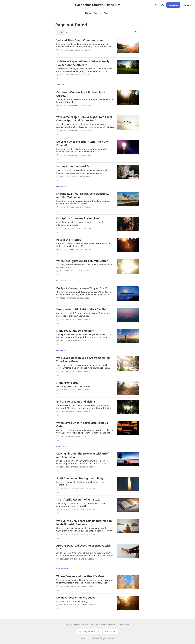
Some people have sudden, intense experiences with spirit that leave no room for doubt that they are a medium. (84, 336)
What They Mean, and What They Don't (75, 386)
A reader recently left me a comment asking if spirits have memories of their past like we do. (84, 314)
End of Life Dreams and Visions (76, 402)
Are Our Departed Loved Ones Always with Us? (83, 547)
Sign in (187, 5)
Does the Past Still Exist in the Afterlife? (82, 309)
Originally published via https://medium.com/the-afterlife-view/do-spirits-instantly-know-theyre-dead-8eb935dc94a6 (84, 293)
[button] (88, 13)
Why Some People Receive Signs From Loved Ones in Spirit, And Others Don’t (84, 119)
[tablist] (64, 32)
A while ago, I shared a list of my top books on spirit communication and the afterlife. (81, 505)
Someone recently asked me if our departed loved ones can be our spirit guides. (85, 101)
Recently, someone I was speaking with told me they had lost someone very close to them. (83, 202)
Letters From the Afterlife (73, 166)
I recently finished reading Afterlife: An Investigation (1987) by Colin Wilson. (84, 266)
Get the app (111, 631)
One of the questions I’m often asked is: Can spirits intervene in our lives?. (80, 223)
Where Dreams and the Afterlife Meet (80, 576)
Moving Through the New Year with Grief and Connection (82, 455)
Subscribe (173, 5)
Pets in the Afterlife (69, 240)
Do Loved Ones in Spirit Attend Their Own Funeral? (83, 143)
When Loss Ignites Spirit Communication (82, 261)
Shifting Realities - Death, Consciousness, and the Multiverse (83, 195)
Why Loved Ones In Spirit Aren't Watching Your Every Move (83, 360)
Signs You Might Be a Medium (75, 331)
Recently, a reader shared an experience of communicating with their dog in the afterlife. (84, 245)
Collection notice (122, 625)
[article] (97, 47)
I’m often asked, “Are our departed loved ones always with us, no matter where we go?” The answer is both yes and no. (85, 554)
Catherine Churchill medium (78, 50)
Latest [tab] (61, 32)
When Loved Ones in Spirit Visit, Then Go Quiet (82, 425)
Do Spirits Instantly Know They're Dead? (82, 288)
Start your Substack (89, 632)
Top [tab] (68, 32)
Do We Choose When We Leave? (76, 598)
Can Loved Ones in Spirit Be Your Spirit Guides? (81, 94)
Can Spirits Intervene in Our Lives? (78, 218)
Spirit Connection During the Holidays (81, 478)
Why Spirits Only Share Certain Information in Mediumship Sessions (84, 523)
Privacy (103, 625)
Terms (110, 625)
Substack (85, 638)
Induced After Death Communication (80, 40)
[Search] (157, 5)
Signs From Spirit (67, 383)
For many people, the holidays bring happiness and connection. (81, 483)
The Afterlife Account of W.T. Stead (78, 500)
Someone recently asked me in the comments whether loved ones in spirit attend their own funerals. (82, 150)
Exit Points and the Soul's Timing (72, 601)
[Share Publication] (162, 5)
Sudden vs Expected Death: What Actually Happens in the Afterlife (83, 63)
